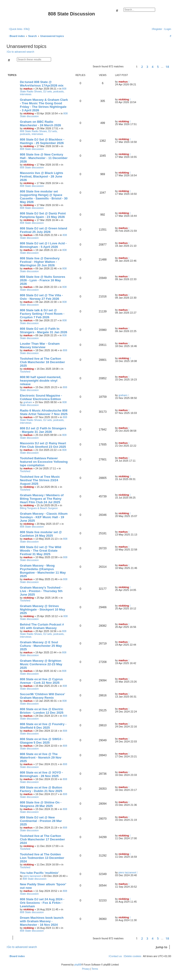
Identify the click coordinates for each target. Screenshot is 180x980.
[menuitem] (26, 29)
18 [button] (167, 67)
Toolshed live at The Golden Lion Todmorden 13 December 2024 (42, 858)
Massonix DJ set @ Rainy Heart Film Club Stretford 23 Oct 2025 (43, 445)
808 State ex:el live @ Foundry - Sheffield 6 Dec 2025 (43, 726)
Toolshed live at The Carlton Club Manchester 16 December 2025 (42, 362)
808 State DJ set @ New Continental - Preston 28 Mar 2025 (41, 821)
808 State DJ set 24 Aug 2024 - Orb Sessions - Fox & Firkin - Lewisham (42, 903)
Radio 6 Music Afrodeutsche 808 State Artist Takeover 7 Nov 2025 (44, 412)
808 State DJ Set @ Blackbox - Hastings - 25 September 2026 (42, 141)
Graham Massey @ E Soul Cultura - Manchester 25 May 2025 (41, 646)
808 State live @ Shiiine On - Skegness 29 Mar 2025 (41, 804)
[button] (129, 67)
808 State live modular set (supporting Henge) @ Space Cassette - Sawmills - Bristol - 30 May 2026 (44, 197)
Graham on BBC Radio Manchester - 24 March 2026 (40, 123)
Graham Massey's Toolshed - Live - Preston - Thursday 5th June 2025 (41, 591)
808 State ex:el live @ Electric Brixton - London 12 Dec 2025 (42, 711)
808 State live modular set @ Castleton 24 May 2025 (41, 534)
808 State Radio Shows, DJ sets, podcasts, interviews (43, 91)
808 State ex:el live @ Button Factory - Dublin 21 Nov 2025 (41, 789)
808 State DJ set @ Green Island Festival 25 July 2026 (43, 230)
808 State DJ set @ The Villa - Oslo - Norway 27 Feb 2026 (41, 297)
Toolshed (25, 372)
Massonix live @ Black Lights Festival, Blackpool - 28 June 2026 (41, 176)
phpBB (78, 965)
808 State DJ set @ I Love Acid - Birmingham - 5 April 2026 (43, 245)
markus (28, 89)
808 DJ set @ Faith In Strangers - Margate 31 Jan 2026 (43, 430)
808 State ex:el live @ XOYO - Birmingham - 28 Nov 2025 (41, 774)
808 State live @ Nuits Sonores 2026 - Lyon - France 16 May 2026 (43, 280)
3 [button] (147, 67)
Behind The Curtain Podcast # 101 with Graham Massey (42, 626)
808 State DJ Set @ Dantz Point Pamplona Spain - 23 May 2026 (43, 215)
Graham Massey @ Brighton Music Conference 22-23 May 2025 (41, 664)
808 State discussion (32, 149)
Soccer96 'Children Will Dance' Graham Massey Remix (42, 696)
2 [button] (142, 67)
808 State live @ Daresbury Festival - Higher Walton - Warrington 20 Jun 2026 (40, 262)
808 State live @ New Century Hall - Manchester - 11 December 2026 (44, 158)
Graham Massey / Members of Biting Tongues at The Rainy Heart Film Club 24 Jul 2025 (42, 499)
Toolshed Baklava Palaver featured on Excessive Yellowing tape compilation (44, 462)
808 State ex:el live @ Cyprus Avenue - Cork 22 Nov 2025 (41, 681)
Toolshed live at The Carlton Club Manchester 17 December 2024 (42, 839)
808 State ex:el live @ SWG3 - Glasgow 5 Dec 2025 (41, 741)
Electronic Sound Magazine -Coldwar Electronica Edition (41, 397)
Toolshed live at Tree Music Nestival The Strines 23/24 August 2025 (40, 480)
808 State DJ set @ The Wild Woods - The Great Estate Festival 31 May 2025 (41, 551)
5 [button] (158, 67)
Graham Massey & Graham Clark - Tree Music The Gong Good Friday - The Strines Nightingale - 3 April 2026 (44, 105)
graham (28, 402)
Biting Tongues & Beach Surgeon (39, 508)
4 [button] (152, 67)
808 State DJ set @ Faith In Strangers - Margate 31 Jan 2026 (44, 330)
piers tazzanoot (32, 876)
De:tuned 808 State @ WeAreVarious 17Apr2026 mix (42, 84)
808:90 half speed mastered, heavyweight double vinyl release (41, 381)
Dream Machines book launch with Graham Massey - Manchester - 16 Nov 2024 (42, 921)
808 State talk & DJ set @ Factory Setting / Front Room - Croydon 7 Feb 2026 (42, 314)
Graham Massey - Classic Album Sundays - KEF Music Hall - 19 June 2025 (44, 517)
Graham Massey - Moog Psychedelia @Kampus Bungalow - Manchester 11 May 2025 (43, 571)
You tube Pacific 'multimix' (39, 873)
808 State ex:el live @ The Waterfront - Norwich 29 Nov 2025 (41, 758)
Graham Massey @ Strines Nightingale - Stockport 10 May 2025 (43, 609)
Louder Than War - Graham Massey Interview (40, 345)
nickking (29, 113)
